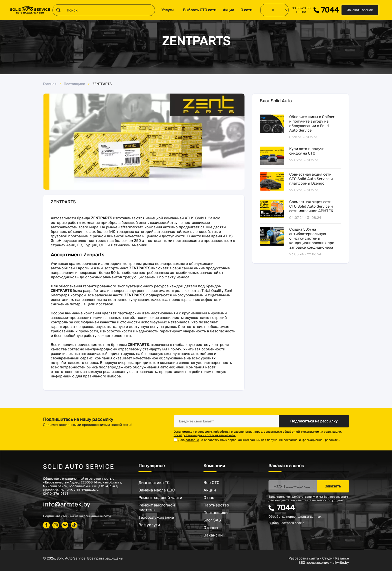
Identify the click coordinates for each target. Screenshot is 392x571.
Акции (228, 10)
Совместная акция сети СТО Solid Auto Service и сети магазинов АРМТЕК (311, 206)
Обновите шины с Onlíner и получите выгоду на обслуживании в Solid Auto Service (312, 124)
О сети (246, 10)
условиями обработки (213, 432)
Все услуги (149, 525)
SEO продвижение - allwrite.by (324, 563)
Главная (50, 84)
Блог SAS (212, 520)
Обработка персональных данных (295, 517)
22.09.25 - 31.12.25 (304, 160)
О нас (209, 498)
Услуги (167, 10)
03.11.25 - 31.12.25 (304, 137)
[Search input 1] (110, 10)
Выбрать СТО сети (200, 10)
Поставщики (74, 84)
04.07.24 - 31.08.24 (305, 218)
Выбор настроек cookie (286, 523)
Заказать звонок (360, 10)
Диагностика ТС (154, 483)
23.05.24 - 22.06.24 (305, 254)
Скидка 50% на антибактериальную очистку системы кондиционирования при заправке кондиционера (312, 238)
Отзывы (211, 528)
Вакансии (213, 535)
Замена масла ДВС (157, 490)
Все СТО (211, 483)
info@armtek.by (67, 504)
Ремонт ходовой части (160, 498)
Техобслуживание (156, 517)
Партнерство (216, 505)
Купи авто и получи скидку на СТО (307, 151)
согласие (192, 440)
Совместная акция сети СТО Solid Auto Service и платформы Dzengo (311, 179)
